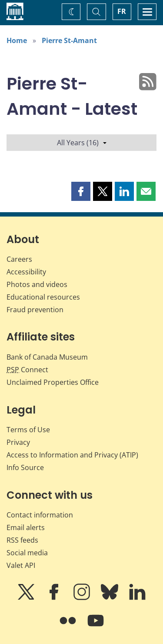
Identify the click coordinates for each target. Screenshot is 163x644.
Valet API (21, 565)
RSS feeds (22, 540)
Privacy (18, 442)
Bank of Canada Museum (47, 357)
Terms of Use (28, 430)
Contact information (40, 515)
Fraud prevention (35, 310)
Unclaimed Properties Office (53, 382)
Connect (27, 370)
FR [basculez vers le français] (122, 11)
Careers (19, 259)
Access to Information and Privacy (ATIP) (72, 455)
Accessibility (26, 272)
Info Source (25, 467)
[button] (81, 191)
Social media (27, 553)
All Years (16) (82, 143)
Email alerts (26, 527)
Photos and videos (37, 284)
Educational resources (43, 297)
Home (17, 40)
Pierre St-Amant (69, 40)
